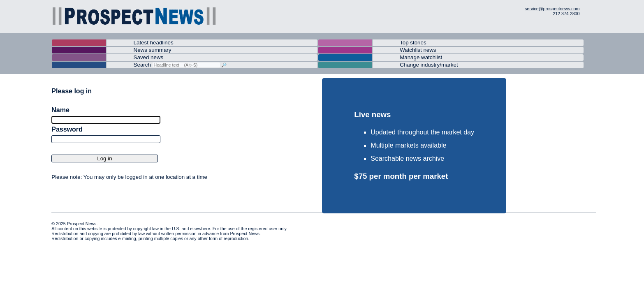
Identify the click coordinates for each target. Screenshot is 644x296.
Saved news (149, 57)
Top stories (413, 43)
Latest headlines (154, 43)
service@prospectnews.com (552, 9)
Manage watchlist (421, 57)
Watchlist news (418, 50)
